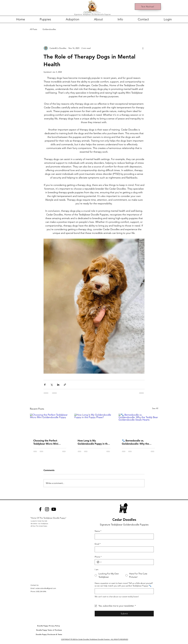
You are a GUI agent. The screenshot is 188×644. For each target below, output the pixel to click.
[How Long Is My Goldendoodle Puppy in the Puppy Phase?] (94, 425)
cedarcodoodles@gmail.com (46, 588)
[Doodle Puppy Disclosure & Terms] (49, 634)
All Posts (33, 29)
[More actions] (143, 48)
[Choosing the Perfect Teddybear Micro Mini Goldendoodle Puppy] (50, 425)
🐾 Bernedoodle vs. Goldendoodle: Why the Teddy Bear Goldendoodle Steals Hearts (137, 442)
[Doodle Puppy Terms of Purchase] (49, 630)
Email (98, 544)
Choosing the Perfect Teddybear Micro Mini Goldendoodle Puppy (46, 442)
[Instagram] (47, 509)
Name (98, 531)
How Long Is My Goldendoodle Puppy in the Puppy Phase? (93, 442)
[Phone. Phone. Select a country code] (99, 562)
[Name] (123, 537)
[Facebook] (40, 509)
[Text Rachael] (148, 7)
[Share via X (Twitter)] (52, 385)
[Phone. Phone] (127, 562)
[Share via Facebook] (45, 385)
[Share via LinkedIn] (58, 385)
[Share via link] (65, 385)
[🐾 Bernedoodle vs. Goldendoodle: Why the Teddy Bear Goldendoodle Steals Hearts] (138, 425)
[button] (45, 19)
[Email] (123, 549)
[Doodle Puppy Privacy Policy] (49, 626)
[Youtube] (54, 509)
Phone (98, 557)
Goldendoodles (49, 29)
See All (155, 408)
